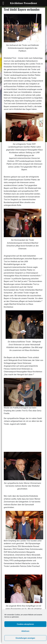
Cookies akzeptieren (25, 624)
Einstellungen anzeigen (25, 638)
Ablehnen (25, 631)
